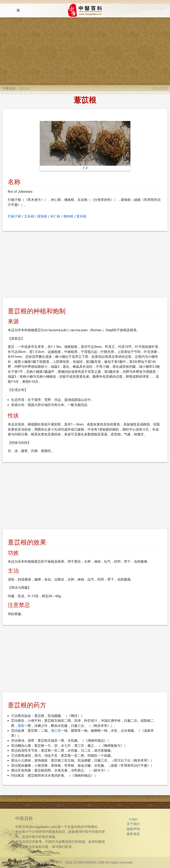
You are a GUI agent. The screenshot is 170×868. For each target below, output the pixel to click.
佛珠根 (68, 216)
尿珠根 (42, 216)
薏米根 (81, 216)
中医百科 (9, 89)
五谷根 (29, 216)
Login (133, 819)
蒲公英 (56, 731)
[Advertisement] (85, 51)
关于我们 (133, 824)
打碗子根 (14, 216)
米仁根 (55, 216)
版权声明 (133, 829)
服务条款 (133, 834)
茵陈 (21, 726)
